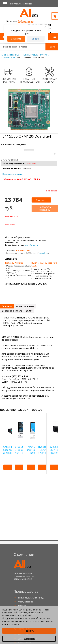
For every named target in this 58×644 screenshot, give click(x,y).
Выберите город (26, 21)
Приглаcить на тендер (21, 4)
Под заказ (52, 191)
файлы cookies (33, 610)
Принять (29, 631)
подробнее (43, 253)
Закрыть (36, 39)
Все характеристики (13, 174)
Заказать (41, 200)
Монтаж (22, 606)
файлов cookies (11, 624)
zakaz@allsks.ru (31, 245)
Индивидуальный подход (31, 598)
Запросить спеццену (45, 208)
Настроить (29, 639)
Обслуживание (26, 602)
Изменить (16, 39)
